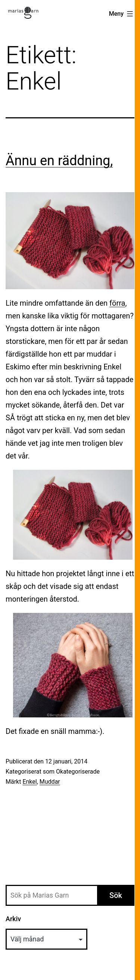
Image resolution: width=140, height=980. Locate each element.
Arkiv (13, 919)
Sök (116, 895)
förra (117, 303)
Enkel (29, 782)
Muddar (50, 782)
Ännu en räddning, (59, 161)
